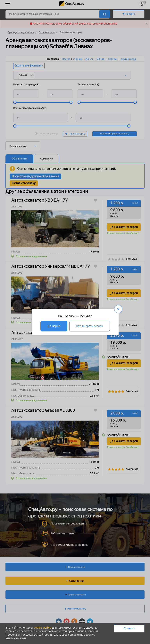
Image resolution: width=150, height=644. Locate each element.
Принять (129, 628)
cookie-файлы (43, 628)
